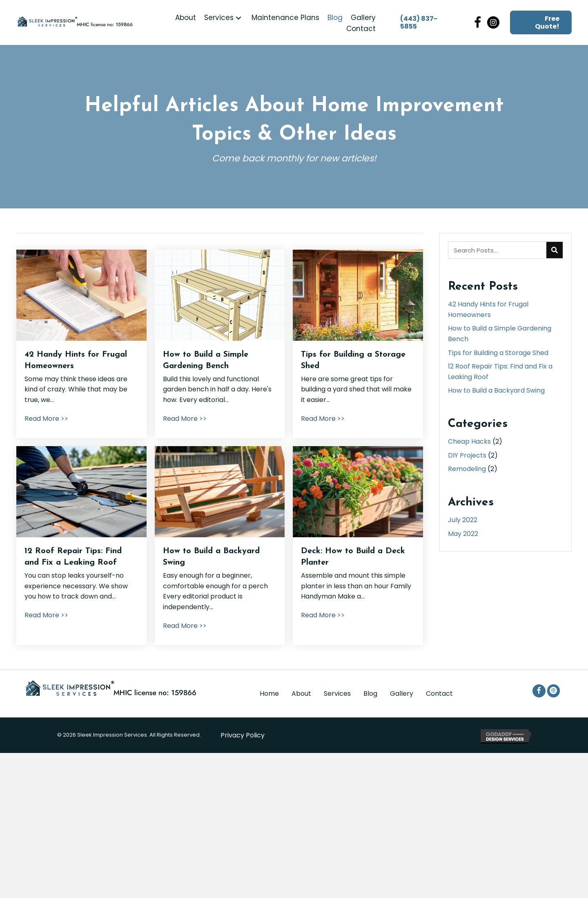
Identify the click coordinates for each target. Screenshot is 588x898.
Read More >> (46, 418)
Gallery (402, 694)
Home (269, 694)
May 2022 (463, 534)
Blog (370, 694)
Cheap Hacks (469, 441)
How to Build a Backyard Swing (496, 390)
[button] (238, 18)
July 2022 (463, 520)
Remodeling (467, 469)
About (301, 694)
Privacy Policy (243, 735)
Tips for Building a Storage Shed (498, 353)
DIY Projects (467, 455)
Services (337, 694)
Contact (439, 694)
